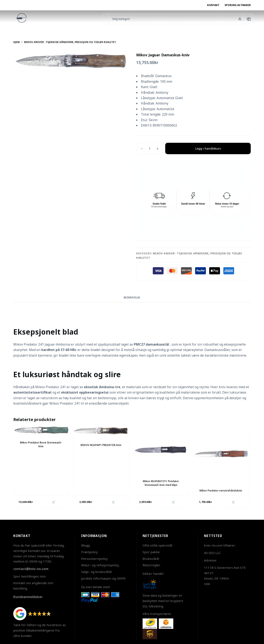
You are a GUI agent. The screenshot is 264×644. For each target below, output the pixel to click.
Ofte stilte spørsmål (157, 545)
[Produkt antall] (150, 148)
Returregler (152, 565)
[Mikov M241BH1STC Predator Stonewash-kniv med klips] (161, 449)
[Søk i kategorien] (176, 19)
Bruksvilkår (151, 558)
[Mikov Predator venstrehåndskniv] (221, 454)
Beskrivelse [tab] (132, 297)
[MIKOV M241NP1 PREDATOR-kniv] (101, 431)
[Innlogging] (240, 19)
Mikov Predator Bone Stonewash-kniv (41, 444)
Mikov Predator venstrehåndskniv (221, 490)
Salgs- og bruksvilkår (97, 572)
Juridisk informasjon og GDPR (103, 578)
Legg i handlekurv (208, 148)
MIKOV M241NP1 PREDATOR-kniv (101, 445)
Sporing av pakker (238, 5)
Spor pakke (151, 552)
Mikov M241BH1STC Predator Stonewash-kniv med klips (161, 483)
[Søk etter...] (106, 19)
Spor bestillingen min (29, 576)
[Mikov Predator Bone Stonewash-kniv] (41, 430)
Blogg (85, 545)
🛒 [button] (54, 502)
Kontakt (213, 5)
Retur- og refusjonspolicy (100, 565)
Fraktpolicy (89, 552)
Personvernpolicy (94, 558)
